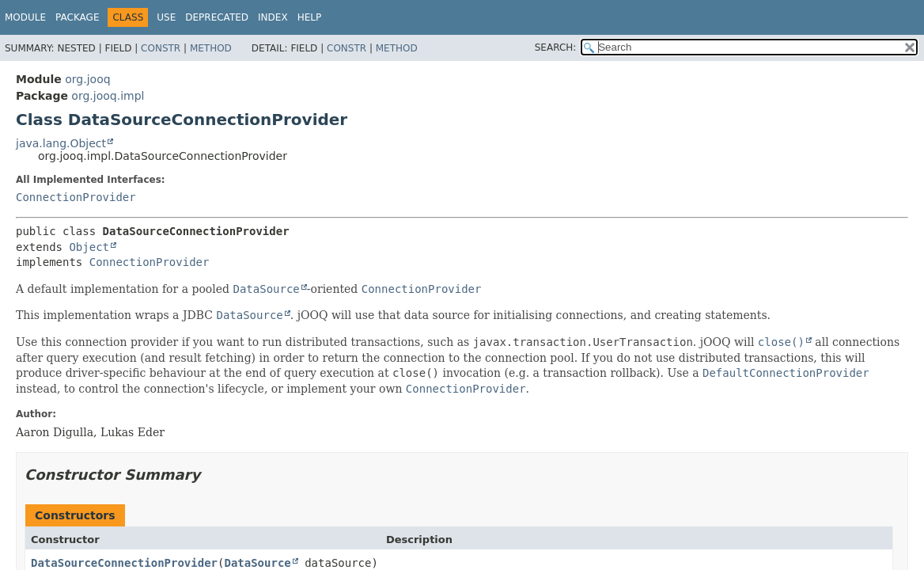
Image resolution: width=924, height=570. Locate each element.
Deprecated (217, 17)
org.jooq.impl (108, 96)
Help (310, 17)
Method (211, 48)
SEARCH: (556, 47)
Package (77, 17)
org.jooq (87, 79)
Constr (161, 48)
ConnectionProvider (76, 197)
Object (89, 247)
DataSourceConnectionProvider (124, 563)
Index (273, 17)
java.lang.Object (61, 143)
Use (166, 17)
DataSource (257, 563)
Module (25, 17)
